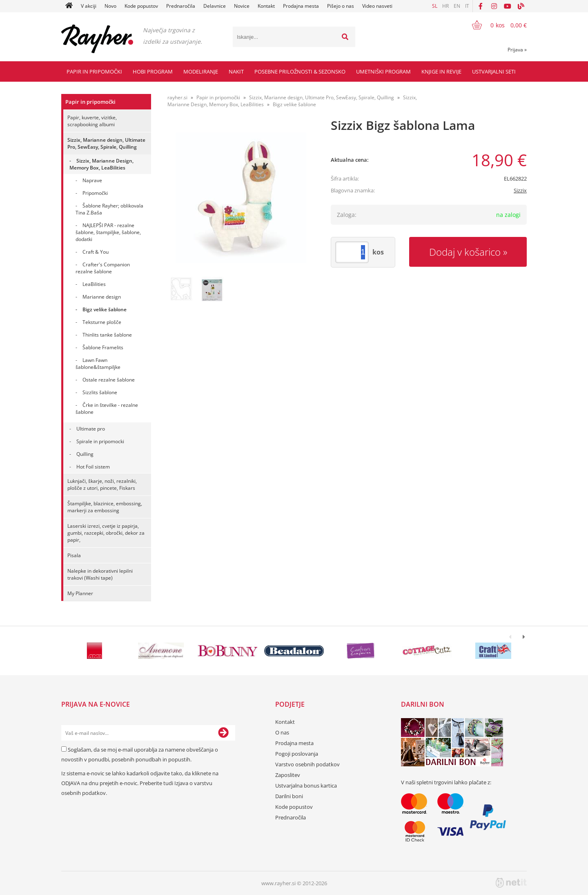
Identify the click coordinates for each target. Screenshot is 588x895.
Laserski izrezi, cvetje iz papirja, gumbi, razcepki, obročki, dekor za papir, (106, 533)
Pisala (74, 555)
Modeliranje (201, 71)
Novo (110, 6)
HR (445, 6)
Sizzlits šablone (100, 392)
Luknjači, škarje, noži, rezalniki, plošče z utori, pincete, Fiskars (102, 484)
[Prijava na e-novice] (223, 733)
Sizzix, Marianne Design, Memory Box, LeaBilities (101, 164)
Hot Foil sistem (93, 467)
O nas (282, 732)
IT (467, 6)
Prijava (517, 50)
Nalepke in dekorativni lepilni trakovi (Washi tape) (100, 574)
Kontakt (266, 6)
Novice (242, 6)
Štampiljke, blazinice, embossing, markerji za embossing (105, 507)
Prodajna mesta (301, 6)
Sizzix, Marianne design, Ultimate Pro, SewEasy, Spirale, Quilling (106, 143)
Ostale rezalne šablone (109, 380)
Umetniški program (383, 71)
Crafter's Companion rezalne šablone (103, 268)
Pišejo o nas (341, 6)
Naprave (92, 180)
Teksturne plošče (102, 322)
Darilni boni (289, 796)
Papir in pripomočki (94, 71)
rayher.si (177, 97)
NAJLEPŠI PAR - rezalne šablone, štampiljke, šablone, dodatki (108, 232)
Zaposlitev (288, 775)
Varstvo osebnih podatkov (307, 764)
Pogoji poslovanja (297, 754)
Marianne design (102, 297)
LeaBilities (94, 284)
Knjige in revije (441, 71)
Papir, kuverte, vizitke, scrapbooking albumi (92, 121)
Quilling (85, 454)
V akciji (89, 6)
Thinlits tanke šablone (107, 335)
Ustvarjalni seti (494, 71)
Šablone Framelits (103, 347)
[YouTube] (508, 6)
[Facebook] (481, 6)
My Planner (80, 593)
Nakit (236, 71)
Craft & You (96, 252)
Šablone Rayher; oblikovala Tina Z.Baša (109, 209)
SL (435, 6)
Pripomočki (95, 193)
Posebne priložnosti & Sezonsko (300, 71)
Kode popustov (141, 6)
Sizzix (520, 190)
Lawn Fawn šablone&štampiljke (98, 364)
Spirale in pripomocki (100, 441)
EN (457, 6)
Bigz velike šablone (105, 309)
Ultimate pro (91, 429)
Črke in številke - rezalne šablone (107, 408)
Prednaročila (181, 6)
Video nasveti (377, 6)
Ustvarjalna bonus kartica (306, 786)
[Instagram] (494, 6)
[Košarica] (494, 25)
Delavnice (215, 6)
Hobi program (153, 71)
